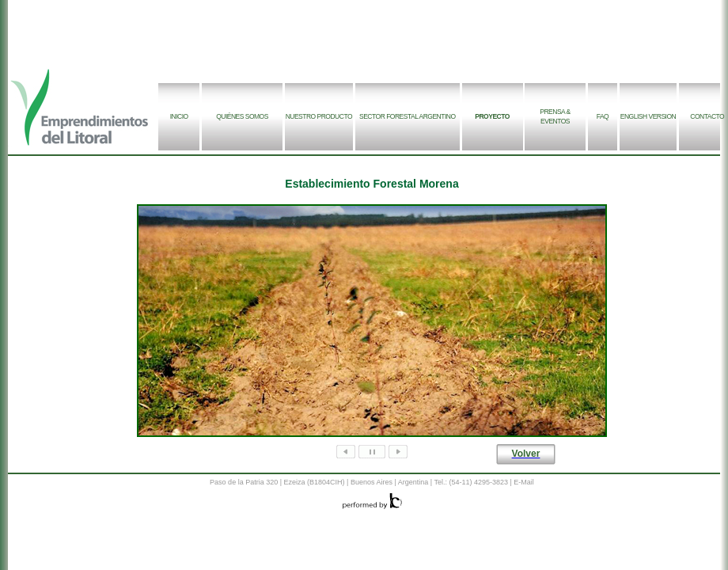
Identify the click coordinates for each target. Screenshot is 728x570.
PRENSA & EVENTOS (555, 116)
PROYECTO (492, 116)
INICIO (179, 116)
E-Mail (524, 482)
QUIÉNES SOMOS (242, 116)
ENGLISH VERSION (648, 116)
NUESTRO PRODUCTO (319, 116)
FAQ (603, 116)
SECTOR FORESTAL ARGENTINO (407, 116)
